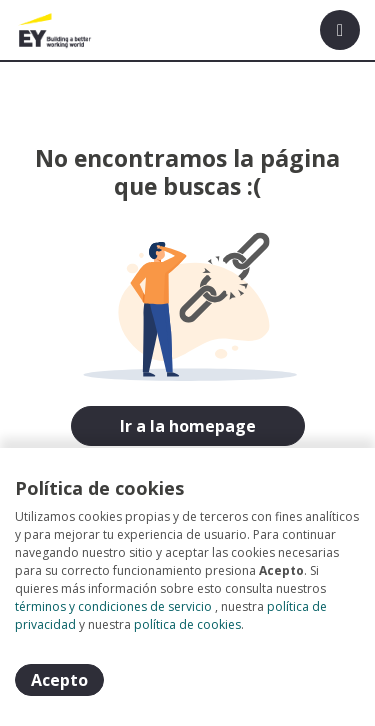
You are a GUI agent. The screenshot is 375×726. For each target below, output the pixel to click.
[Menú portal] (340, 30)
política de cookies (187, 624)
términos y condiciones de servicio (113, 606)
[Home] (56, 30)
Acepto (59, 680)
